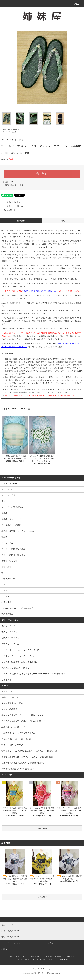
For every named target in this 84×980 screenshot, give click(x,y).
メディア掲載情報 (9, 709)
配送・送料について (38, 957)
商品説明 (21, 221)
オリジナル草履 (14, 130)
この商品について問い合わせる (14, 206)
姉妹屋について (8, 691)
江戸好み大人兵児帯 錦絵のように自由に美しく (23, 721)
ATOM (66, 959)
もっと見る (13, 132)
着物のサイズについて (11, 697)
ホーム (5, 130)
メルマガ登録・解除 (39, 959)
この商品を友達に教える (11, 202)
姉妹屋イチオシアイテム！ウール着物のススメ (22, 715)
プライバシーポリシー (23, 959)
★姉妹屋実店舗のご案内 (12, 703)
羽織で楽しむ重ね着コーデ (13, 727)
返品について (8, 182)
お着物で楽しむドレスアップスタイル (18, 733)
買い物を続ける (8, 210)
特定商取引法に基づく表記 (13, 185)
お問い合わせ (6, 949)
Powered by (42, 974)
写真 (63, 221)
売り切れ (42, 174)
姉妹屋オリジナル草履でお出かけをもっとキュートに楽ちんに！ (30, 751)
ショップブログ (53, 959)
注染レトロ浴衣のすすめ (12, 745)
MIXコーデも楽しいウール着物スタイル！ (20, 769)
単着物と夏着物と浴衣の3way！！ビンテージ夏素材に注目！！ (30, 757)
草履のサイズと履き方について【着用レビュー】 (41, 291)
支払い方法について (23, 957)
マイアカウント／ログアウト (12, 943)
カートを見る (48, 943)
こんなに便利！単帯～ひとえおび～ (17, 739)
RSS (61, 959)
